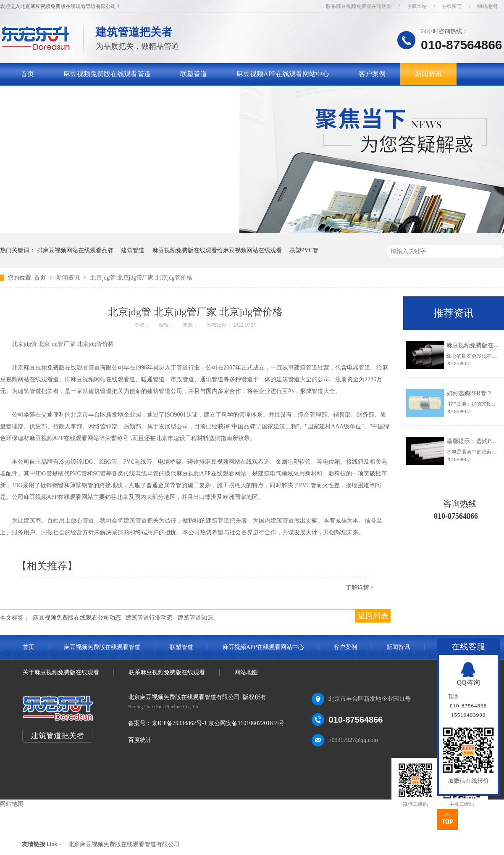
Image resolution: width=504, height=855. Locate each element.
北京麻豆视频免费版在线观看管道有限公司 (124, 844)
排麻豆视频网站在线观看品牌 (75, 250)
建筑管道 (133, 250)
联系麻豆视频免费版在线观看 (359, 6)
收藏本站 (417, 6)
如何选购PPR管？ (469, 393)
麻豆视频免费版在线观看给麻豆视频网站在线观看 (217, 250)
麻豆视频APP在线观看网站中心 (283, 74)
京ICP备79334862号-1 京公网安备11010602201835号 (218, 723)
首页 (27, 74)
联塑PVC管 (304, 250)
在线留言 (452, 6)
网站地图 (487, 6)
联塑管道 (194, 74)
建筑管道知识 (195, 618)
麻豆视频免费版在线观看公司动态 (77, 618)
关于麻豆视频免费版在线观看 (64, 96)
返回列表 (373, 616)
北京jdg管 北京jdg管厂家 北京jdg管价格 (141, 278)
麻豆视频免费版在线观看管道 (107, 74)
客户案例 (372, 74)
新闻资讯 (428, 74)
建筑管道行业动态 (149, 618)
